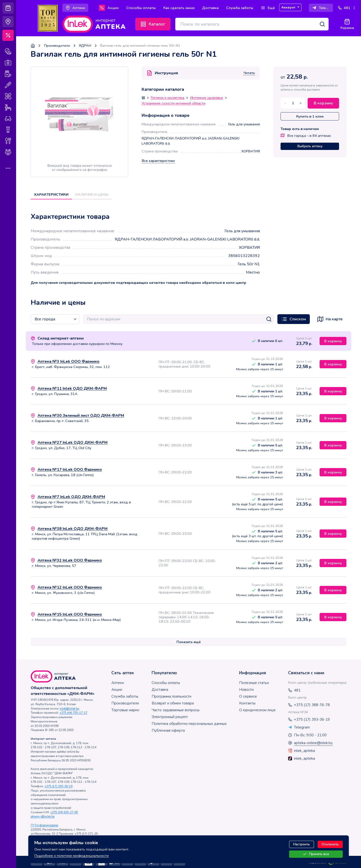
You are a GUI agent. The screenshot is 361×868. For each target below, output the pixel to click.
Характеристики (51, 194)
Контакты (247, 703)
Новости (246, 690)
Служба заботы (125, 696)
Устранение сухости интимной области (173, 103)
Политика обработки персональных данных (189, 724)
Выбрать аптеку (310, 146)
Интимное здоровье (207, 98)
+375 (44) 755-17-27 (73, 713)
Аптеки (118, 683)
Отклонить (330, 844)
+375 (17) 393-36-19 (59, 786)
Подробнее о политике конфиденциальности (72, 855)
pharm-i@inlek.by (43, 816)
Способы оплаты (166, 683)
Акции (117, 690)
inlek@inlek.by (69, 709)
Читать (249, 73)
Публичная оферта (168, 730)
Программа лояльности (171, 696)
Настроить (302, 844)
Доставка (160, 690)
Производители (57, 46)
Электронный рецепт (170, 717)
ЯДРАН (85, 46)
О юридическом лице (257, 710)
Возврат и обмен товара (173, 703)
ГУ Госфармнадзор (44, 825)
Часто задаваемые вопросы (176, 710)
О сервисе (248, 696)
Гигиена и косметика (168, 98)
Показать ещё (189, 642)
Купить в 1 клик (310, 116)
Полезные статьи (254, 683)
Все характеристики (158, 161)
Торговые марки (125, 710)
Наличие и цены (92, 194)
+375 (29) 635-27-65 (64, 812)
